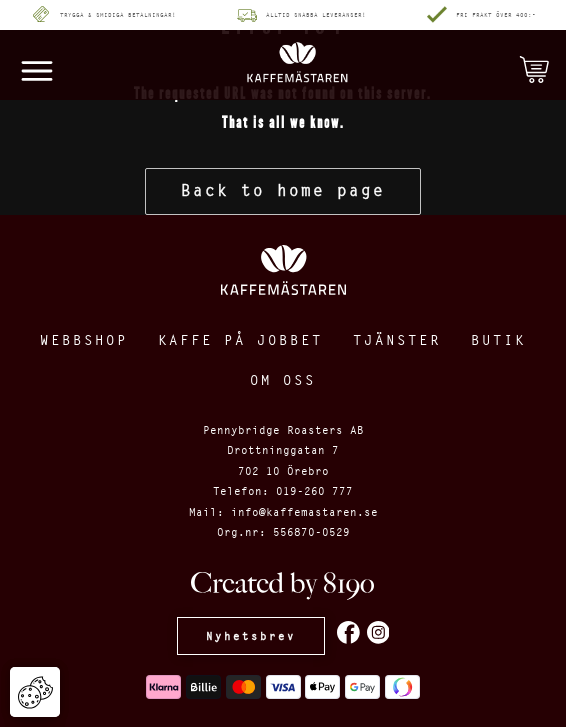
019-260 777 (314, 491)
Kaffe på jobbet (240, 340)
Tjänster (397, 340)
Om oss (283, 380)
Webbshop (84, 340)
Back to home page (283, 190)
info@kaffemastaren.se (304, 512)
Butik (498, 340)
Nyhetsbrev (251, 636)
